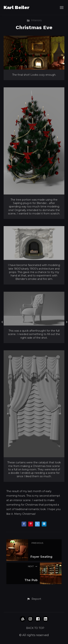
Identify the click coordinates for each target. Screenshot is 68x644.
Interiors (34, 20)
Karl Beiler (17, 7)
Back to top (35, 628)
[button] (34, 599)
